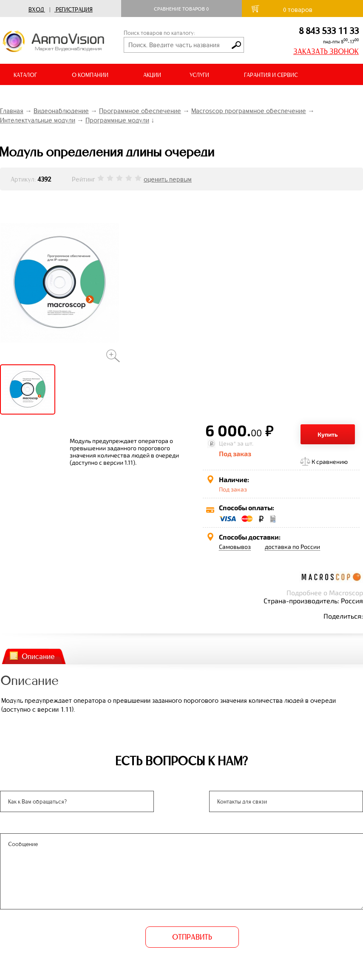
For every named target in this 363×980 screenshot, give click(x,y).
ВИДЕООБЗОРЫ (118, 96)
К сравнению (330, 462)
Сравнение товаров (181, 9)
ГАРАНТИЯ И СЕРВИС (271, 75)
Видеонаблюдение (61, 111)
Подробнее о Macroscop (325, 592)
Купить (328, 434)
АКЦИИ (152, 75)
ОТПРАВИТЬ (192, 937)
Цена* (227, 443)
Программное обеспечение (140, 111)
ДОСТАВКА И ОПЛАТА (42, 96)
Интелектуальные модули (38, 120)
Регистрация (74, 10)
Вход (36, 10)
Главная (12, 111)
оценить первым (168, 179)
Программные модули (117, 120)
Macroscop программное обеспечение (249, 111)
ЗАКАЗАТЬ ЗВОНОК (326, 51)
